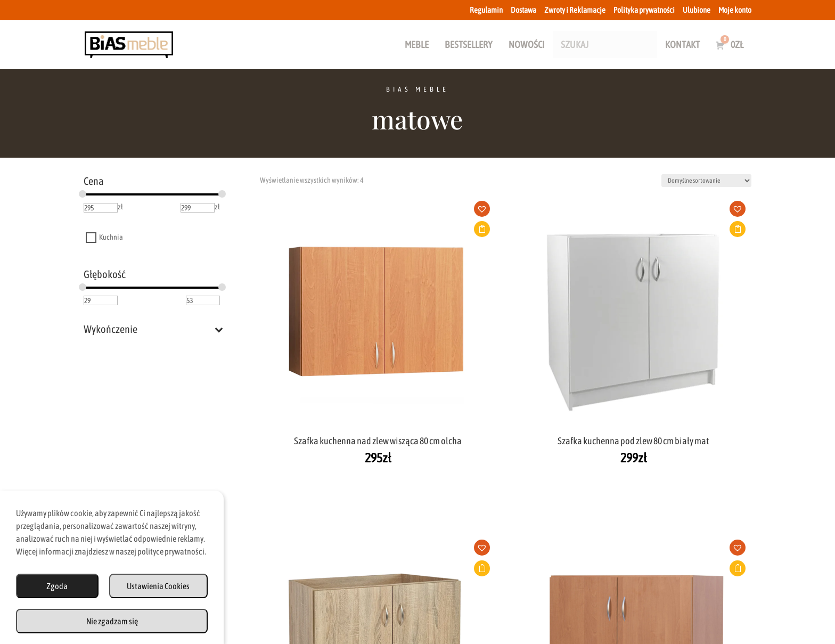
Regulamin (486, 10)
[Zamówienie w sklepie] (706, 181)
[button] (333, 212)
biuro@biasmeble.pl (297, 534)
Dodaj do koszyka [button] (329, 229)
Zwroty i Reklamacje (575, 10)
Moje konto (735, 10)
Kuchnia (111, 238)
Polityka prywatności (644, 10)
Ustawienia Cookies (158, 586)
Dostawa (523, 10)
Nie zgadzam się (112, 621)
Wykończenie (153, 329)
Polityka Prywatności (522, 598)
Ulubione (697, 10)
